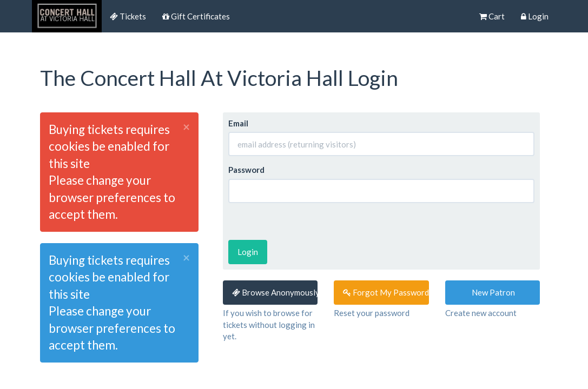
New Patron (493, 292)
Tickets (128, 16)
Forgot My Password (386, 292)
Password (246, 170)
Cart (492, 16)
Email (238, 123)
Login (535, 16)
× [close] (186, 127)
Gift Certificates (196, 16)
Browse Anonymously (275, 292)
